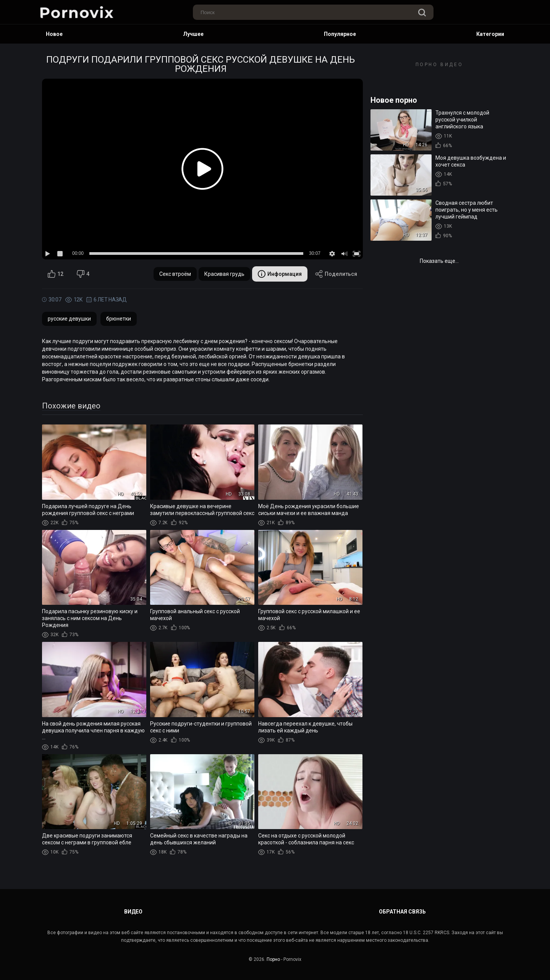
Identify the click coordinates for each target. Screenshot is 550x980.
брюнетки (119, 319)
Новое (54, 34)
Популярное (340, 34)
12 (56, 274)
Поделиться (336, 274)
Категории (490, 34)
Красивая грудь (224, 274)
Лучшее (193, 34)
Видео (133, 912)
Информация (280, 274)
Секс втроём (175, 274)
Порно (273, 959)
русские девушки (69, 319)
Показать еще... (439, 261)
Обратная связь (402, 912)
